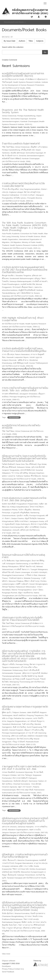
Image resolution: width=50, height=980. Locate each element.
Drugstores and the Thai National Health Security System (23, 111)
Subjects (40, 41)
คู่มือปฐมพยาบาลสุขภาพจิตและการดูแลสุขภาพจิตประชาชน (25, 708)
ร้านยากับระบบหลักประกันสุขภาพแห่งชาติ (21, 144)
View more (6, 954)
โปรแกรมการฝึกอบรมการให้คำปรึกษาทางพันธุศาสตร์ (24, 556)
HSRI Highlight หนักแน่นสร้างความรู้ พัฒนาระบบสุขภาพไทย (23, 319)
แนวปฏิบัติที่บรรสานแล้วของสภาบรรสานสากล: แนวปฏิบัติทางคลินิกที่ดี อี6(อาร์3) (23, 75)
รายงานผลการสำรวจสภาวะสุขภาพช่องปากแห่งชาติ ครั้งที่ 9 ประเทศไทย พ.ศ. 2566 (24, 768)
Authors (22, 41)
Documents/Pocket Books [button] (15, 22)
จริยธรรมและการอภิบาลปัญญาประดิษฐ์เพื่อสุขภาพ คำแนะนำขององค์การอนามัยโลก (22, 619)
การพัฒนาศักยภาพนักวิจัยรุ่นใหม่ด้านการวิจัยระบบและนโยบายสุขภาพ (23, 185)
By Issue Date (10, 41)
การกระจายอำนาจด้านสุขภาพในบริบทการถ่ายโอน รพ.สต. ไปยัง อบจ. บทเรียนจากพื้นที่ (25, 389)
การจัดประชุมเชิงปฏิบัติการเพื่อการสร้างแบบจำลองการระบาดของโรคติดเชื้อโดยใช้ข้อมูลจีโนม (24, 350)
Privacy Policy (7, 969)
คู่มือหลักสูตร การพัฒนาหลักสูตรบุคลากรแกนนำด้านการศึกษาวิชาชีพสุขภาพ (25, 856)
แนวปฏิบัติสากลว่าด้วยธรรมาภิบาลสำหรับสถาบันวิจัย (21, 427)
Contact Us (19, 969)
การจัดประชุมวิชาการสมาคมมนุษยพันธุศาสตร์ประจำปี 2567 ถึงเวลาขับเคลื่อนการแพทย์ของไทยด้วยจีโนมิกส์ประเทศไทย (25, 270)
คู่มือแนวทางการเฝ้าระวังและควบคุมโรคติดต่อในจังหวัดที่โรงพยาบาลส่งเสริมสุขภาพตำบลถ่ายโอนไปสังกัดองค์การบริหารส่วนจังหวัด (24, 458)
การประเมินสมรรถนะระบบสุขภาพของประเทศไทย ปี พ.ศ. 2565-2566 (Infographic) (24, 499)
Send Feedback (8, 972)
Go (45, 52)
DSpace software (9, 961)
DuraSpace (6, 966)
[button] (32, 17)
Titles (31, 41)
